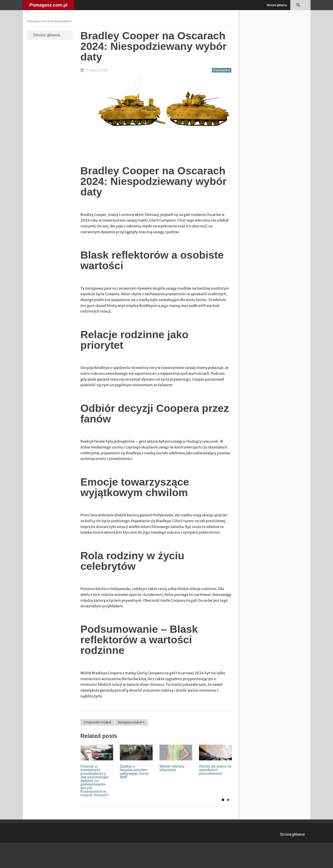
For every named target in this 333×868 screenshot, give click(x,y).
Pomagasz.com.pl (48, 5)
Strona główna (277, 5)
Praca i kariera (62, 21)
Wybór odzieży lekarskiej (172, 768)
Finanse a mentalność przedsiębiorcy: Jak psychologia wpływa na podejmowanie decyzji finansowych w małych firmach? (95, 781)
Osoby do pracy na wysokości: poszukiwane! (215, 770)
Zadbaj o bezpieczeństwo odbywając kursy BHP (134, 772)
